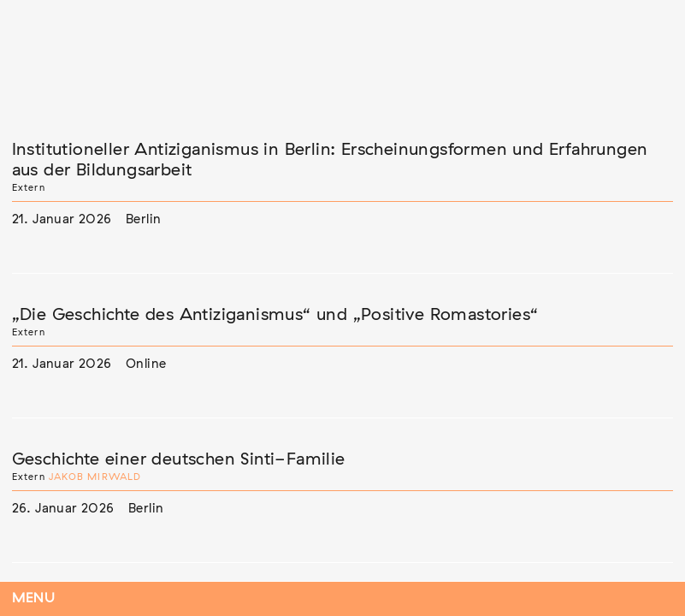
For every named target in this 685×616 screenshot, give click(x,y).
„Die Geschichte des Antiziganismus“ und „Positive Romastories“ (275, 315)
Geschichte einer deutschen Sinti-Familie (179, 459)
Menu (34, 598)
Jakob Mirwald (95, 477)
